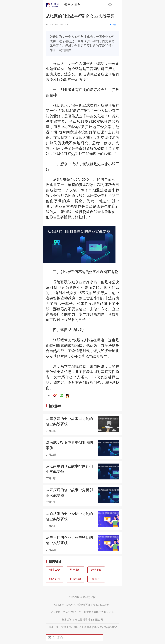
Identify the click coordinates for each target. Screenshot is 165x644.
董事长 (96, 579)
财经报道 (96, 570)
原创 (77, 5)
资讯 (67, 5)
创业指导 (75, 579)
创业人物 (55, 570)
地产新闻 (55, 579)
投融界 (110, 377)
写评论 (55, 638)
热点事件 (75, 570)
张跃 (57, 63)
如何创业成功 (93, 63)
